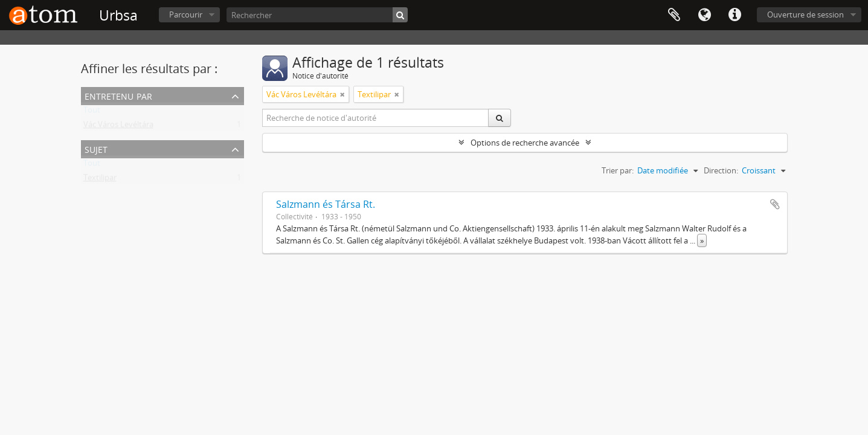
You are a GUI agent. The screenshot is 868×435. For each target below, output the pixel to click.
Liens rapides (735, 15)
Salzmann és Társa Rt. (326, 204)
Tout (92, 112)
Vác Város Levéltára (118, 127)
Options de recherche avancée (525, 143)
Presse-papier (674, 15)
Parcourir (186, 14)
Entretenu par (118, 95)
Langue (704, 15)
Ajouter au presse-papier (775, 204)
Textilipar (100, 180)
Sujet (96, 148)
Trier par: (618, 170)
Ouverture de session (805, 14)
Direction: (721, 170)
